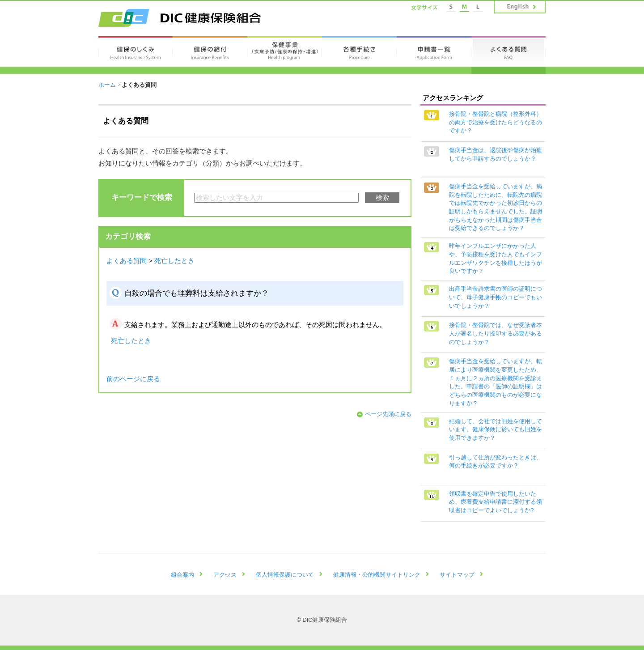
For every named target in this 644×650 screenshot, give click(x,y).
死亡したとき (174, 261)
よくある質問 (127, 261)
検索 (382, 198)
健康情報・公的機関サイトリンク (377, 575)
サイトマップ (457, 575)
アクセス (225, 575)
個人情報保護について (285, 575)
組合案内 (182, 575)
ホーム (107, 85)
